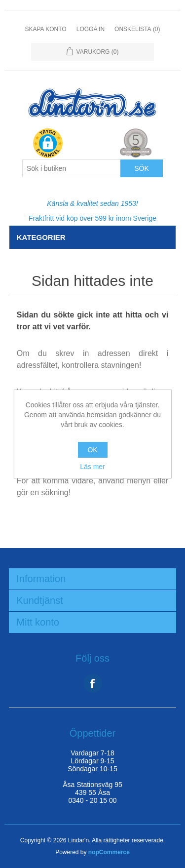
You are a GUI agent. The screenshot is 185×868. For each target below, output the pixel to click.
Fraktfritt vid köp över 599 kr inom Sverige (92, 218)
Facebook (93, 683)
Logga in (91, 29)
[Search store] (72, 168)
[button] (48, 144)
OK (92, 450)
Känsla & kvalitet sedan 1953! (92, 203)
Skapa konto (45, 29)
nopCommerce (109, 852)
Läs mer (92, 467)
